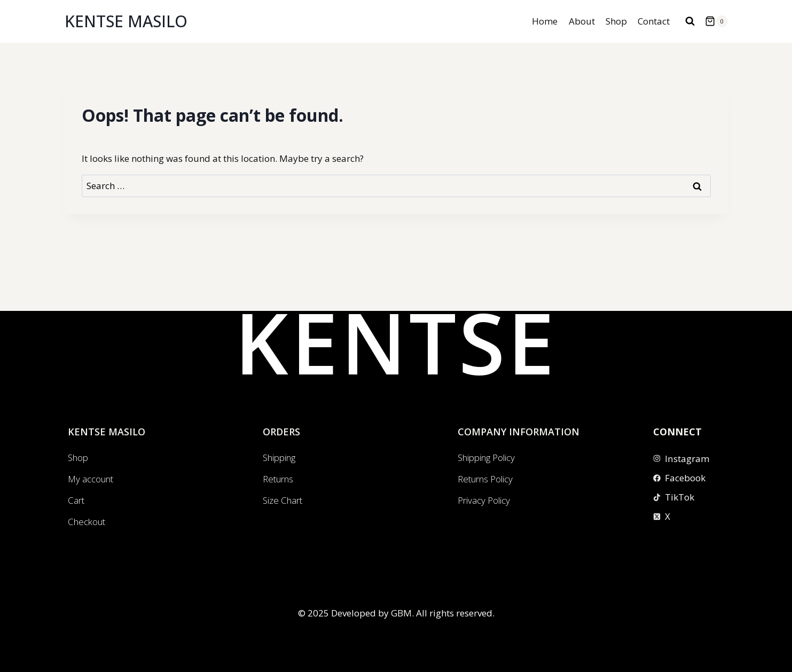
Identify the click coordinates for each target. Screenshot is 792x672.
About (582, 21)
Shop (616, 21)
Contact (654, 21)
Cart (76, 500)
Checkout (87, 522)
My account (91, 479)
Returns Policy (485, 479)
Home (545, 21)
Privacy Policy (484, 500)
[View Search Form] (690, 21)
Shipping (279, 458)
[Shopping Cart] (716, 21)
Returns (278, 479)
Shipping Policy (486, 458)
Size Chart (283, 500)
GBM (401, 613)
